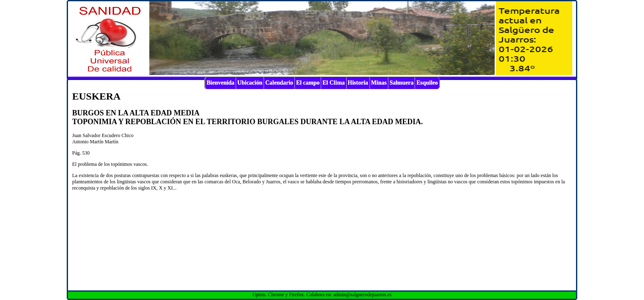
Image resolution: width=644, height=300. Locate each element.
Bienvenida (220, 83)
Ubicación (250, 83)
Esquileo (427, 83)
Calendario (279, 83)
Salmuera (402, 83)
